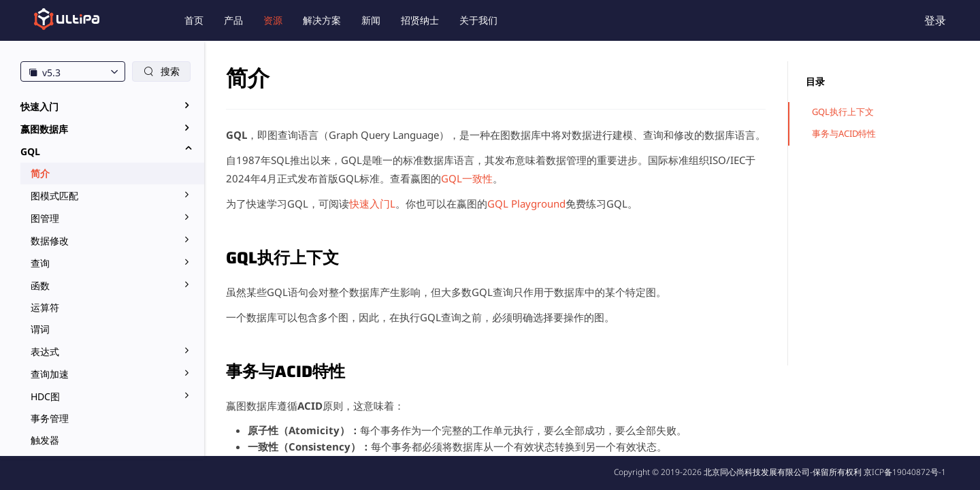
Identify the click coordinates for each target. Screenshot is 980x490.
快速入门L (372, 203)
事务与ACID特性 (844, 134)
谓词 (40, 329)
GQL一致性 (467, 178)
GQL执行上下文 (843, 112)
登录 (935, 20)
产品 (233, 20)
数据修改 (50, 241)
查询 (40, 263)
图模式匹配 (54, 196)
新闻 (371, 20)
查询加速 (50, 374)
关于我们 (478, 20)
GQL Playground (526, 203)
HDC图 (45, 396)
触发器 (45, 440)
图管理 (45, 218)
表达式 (45, 352)
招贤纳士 (420, 20)
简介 (40, 173)
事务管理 (50, 418)
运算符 (45, 307)
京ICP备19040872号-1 (905, 472)
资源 (273, 20)
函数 (40, 285)
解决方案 (322, 20)
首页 (194, 20)
